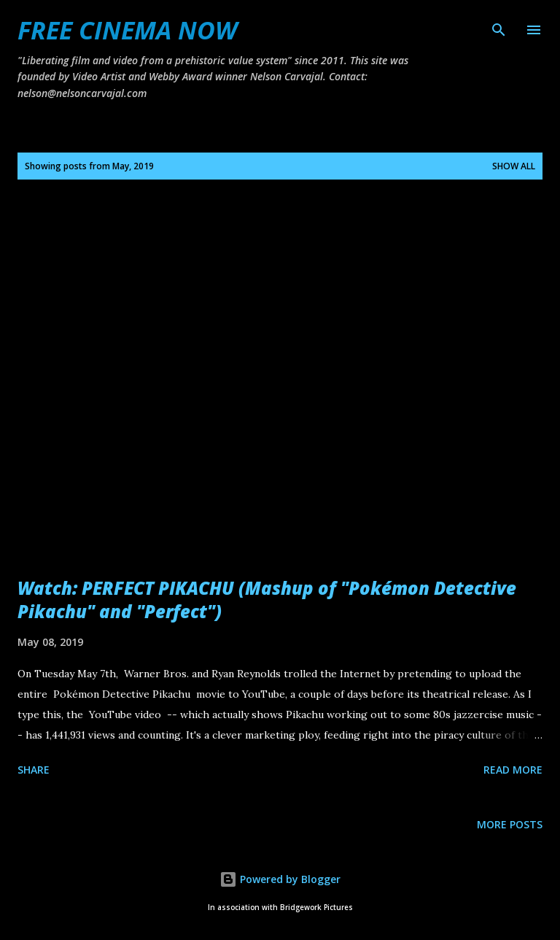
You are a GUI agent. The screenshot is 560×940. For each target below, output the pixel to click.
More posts (510, 824)
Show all (514, 166)
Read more (513, 770)
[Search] (499, 26)
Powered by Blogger (280, 879)
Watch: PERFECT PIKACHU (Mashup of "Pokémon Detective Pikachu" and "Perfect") (267, 600)
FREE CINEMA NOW (127, 30)
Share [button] (34, 770)
